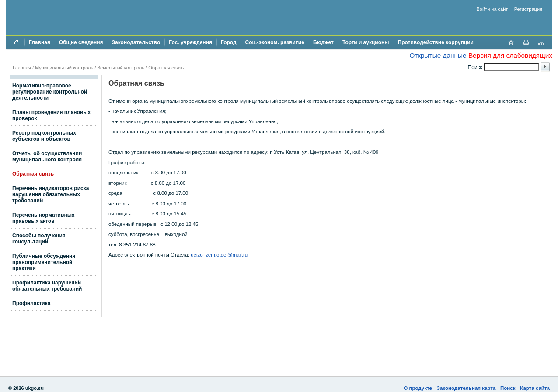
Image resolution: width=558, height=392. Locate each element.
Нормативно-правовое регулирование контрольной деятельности (50, 92)
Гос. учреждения (190, 42)
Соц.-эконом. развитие (275, 42)
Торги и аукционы (366, 42)
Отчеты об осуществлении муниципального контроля (47, 156)
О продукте (418, 388)
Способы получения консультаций (39, 239)
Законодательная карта (466, 388)
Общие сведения (81, 42)
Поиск (508, 388)
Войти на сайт (492, 9)
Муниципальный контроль (64, 68)
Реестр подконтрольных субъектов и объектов (44, 136)
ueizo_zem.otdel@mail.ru (219, 255)
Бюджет (323, 42)
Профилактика (31, 303)
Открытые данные (438, 55)
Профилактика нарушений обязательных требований (47, 286)
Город (229, 42)
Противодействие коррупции (436, 42)
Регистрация (528, 9)
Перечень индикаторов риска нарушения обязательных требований (51, 194)
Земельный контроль (121, 68)
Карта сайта (535, 388)
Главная (40, 42)
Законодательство (136, 42)
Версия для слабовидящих (510, 55)
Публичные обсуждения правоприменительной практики (44, 262)
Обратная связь (166, 68)
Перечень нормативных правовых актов (44, 218)
